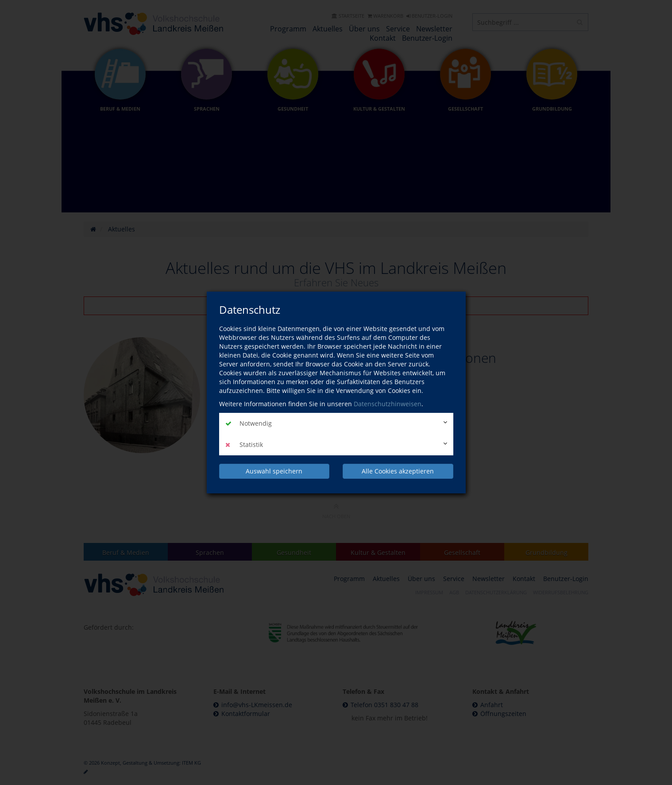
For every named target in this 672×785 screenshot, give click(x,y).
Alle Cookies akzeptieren (398, 471)
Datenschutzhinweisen (388, 404)
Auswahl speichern (274, 471)
